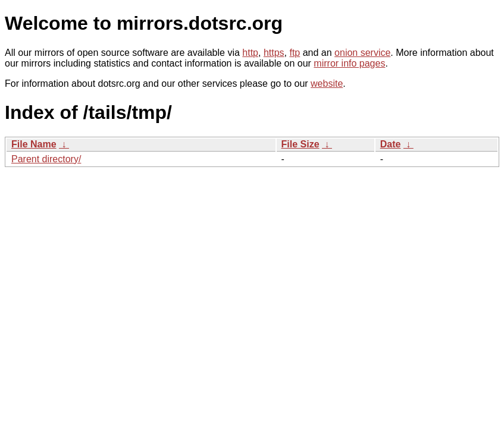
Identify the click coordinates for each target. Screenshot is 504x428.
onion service (362, 53)
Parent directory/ (46, 159)
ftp (295, 53)
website (327, 84)
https (274, 53)
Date (391, 144)
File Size (300, 144)
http (250, 53)
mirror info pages (349, 63)
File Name (34, 144)
